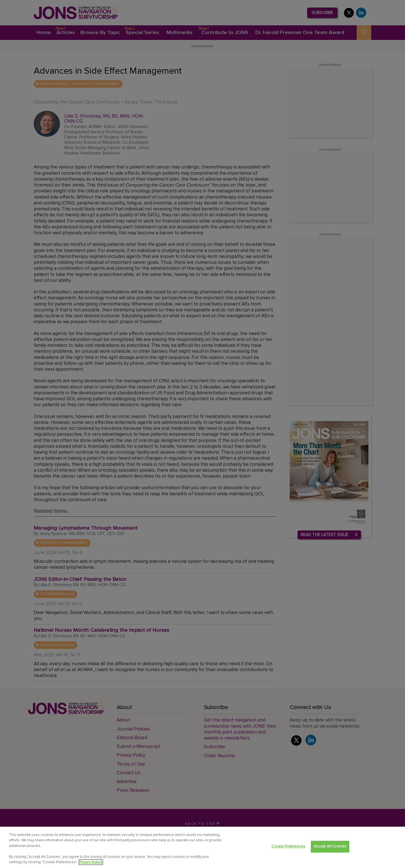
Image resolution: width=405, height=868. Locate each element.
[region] (202, 847)
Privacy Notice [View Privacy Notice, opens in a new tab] (91, 862)
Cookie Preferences (288, 847)
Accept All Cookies (330, 847)
